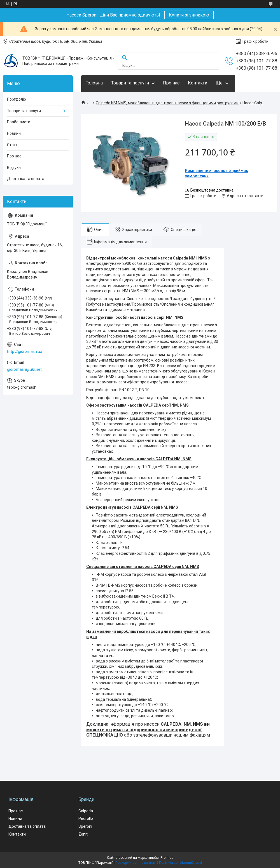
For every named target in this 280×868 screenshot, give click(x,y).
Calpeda (86, 811)
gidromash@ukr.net (24, 369)
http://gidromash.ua (25, 352)
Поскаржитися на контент (136, 863)
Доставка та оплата (26, 179)
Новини (14, 133)
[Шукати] (125, 58)
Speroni (85, 826)
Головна (94, 83)
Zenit (83, 834)
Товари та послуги (130, 83)
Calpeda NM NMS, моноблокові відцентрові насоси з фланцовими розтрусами (167, 103)
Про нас (171, 83)
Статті (13, 145)
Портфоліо (17, 99)
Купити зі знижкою (189, 15)
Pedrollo (86, 819)
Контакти (198, 83)
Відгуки (14, 168)
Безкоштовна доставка (212, 190)
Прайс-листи (19, 122)
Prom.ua (167, 858)
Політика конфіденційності (180, 863)
